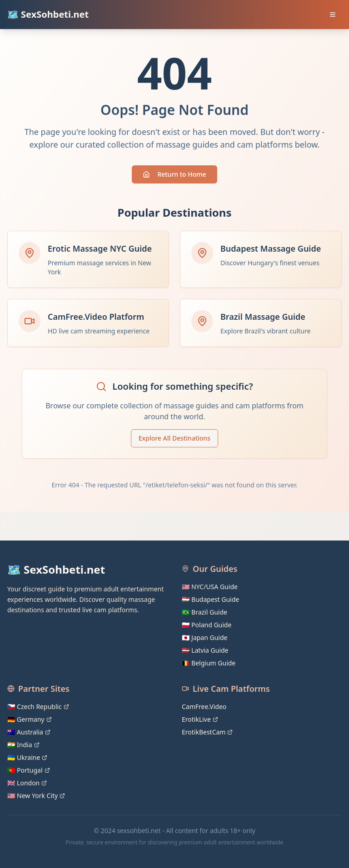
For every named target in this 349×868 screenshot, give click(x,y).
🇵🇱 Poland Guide (207, 625)
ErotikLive (200, 719)
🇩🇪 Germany (30, 719)
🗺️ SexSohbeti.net (48, 14)
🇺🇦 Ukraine (27, 757)
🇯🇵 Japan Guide (204, 637)
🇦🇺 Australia (29, 732)
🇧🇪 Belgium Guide (209, 663)
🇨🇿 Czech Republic (38, 707)
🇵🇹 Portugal (29, 770)
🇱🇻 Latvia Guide (205, 650)
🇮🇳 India (23, 745)
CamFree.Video (204, 707)
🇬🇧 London (27, 783)
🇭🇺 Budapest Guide (210, 599)
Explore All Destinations (174, 438)
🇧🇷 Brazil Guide (204, 612)
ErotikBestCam (207, 732)
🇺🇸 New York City (36, 796)
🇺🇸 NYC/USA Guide (210, 587)
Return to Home (174, 174)
